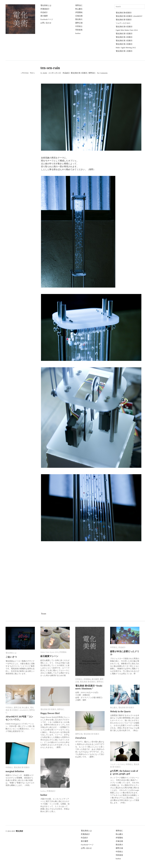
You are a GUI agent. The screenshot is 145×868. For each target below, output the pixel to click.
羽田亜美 (79, 30)
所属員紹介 (45, 9)
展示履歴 (44, 16)
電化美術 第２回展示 (124, 44)
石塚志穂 (79, 16)
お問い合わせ (46, 23)
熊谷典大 (79, 19)
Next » (32, 73)
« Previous (25, 73)
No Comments (102, 73)
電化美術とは (46, 5)
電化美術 (19, 831)
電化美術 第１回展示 (124, 51)
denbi (45, 73)
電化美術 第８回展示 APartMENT (129, 16)
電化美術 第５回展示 (124, 34)
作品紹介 (44, 12)
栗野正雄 (79, 23)
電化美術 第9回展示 (124, 13)
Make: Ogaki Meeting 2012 (126, 48)
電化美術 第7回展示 (124, 20)
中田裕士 (79, 26)
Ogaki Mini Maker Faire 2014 (127, 30)
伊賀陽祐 (79, 12)
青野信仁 (79, 5)
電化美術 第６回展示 (124, 27)
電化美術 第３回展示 (124, 41)
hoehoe (78, 33)
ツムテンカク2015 (123, 23)
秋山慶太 (79, 9)
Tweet (43, 614)
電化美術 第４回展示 (124, 37)
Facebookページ (47, 19)
